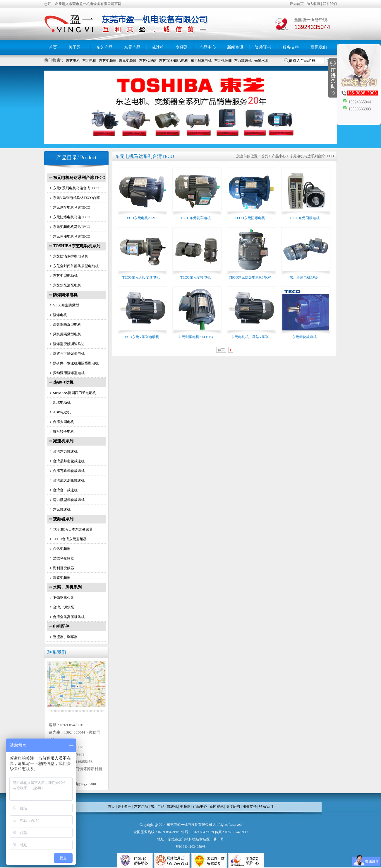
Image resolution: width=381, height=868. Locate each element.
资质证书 (263, 47)
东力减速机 (243, 61)
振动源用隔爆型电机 (69, 373)
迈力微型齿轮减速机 (69, 500)
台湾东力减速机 (65, 451)
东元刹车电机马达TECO (72, 207)
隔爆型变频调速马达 (69, 344)
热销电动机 (63, 382)
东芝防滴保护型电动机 (71, 256)
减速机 (158, 47)
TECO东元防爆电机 (250, 218)
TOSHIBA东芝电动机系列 (77, 246)
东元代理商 (223, 61)
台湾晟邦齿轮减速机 (69, 461)
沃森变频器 (62, 578)
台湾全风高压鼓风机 (69, 617)
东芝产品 (104, 47)
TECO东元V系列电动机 (141, 337)
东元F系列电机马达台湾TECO (76, 188)
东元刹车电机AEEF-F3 (196, 337)
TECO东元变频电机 (195, 277)
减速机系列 (63, 441)
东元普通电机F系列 (304, 277)
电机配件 (61, 626)
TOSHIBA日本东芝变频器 (73, 529)
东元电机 (89, 61)
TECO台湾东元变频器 (70, 539)
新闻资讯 (235, 47)
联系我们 (330, 4)
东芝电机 (73, 61)
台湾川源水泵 (63, 607)
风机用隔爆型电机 (67, 334)
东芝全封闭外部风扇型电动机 (76, 266)
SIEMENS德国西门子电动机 (74, 393)
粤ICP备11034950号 (190, 847)
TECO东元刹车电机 (195, 218)
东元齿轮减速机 (304, 337)
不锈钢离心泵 (63, 598)
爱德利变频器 (63, 558)
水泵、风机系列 (67, 587)
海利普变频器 (63, 568)
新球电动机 (62, 403)
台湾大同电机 (63, 422)
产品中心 (207, 47)
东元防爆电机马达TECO (72, 217)
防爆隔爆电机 (65, 295)
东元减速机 (62, 509)
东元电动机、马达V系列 (250, 337)
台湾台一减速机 (65, 490)
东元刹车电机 (201, 61)
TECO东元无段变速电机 (141, 277)
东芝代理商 (148, 61)
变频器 (182, 47)
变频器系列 (63, 519)
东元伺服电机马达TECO (72, 236)
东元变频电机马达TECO (72, 227)
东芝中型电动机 (65, 276)
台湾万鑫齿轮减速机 (69, 471)
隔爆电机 (60, 315)
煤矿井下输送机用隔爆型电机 (76, 363)
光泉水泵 (261, 61)
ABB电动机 (62, 412)
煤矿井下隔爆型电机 (69, 354)
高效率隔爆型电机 (67, 325)
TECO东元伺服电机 (304, 218)
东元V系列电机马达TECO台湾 (76, 198)
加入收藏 (313, 4)
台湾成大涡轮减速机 (69, 480)
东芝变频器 (108, 61)
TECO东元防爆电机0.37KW (250, 277)
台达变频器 (62, 549)
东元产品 (132, 47)
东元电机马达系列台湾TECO (79, 178)
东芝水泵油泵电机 (67, 285)
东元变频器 (128, 61)
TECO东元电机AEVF (141, 218)
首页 (53, 47)
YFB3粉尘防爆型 (66, 305)
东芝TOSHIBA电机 (174, 61)
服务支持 (291, 47)
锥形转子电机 (63, 432)
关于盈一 (77, 47)
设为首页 (297, 4)
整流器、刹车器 (65, 637)
